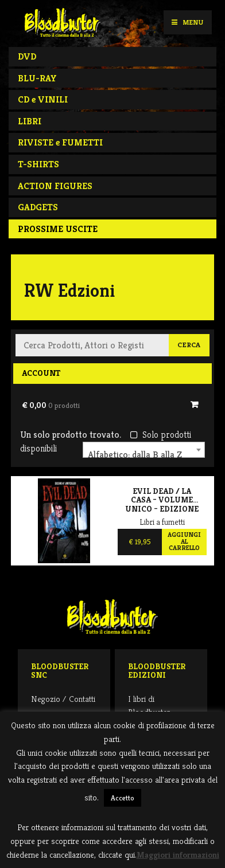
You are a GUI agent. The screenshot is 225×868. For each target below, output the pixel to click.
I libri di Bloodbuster (149, 705)
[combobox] (144, 450)
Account (41, 373)
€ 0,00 (51, 405)
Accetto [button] (123, 798)
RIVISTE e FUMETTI (60, 142)
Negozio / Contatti (63, 699)
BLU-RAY (37, 78)
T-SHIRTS (38, 164)
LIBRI (30, 121)
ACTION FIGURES (55, 186)
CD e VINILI (43, 99)
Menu (187, 22)
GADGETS (38, 207)
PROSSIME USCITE (58, 229)
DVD (27, 56)
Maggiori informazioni (178, 855)
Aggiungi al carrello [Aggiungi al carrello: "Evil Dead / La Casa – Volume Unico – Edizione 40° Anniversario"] (184, 541)
